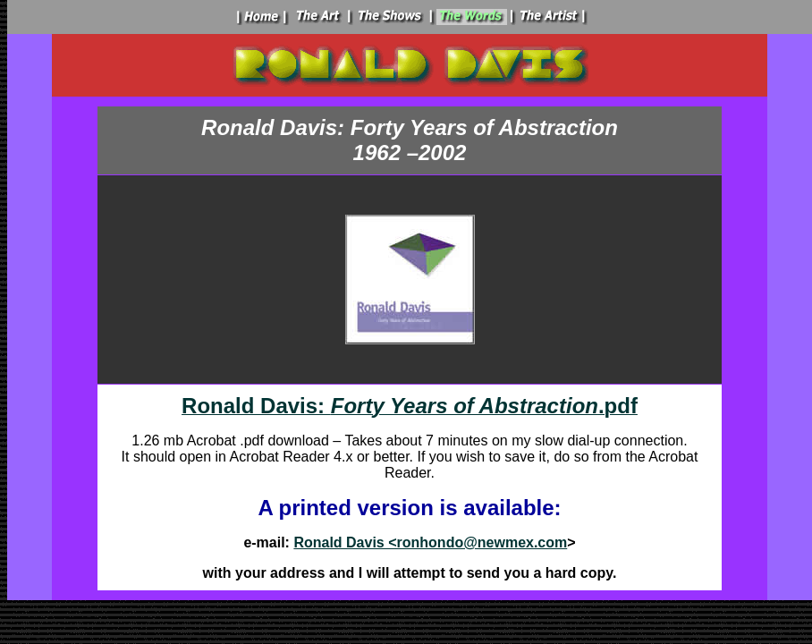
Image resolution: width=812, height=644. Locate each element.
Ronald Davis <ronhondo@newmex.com (430, 542)
